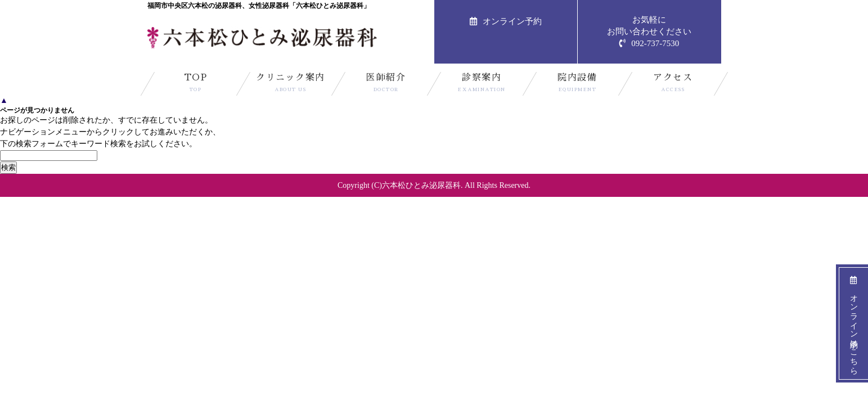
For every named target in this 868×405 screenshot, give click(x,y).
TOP (195, 84)
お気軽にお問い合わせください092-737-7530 (649, 31)
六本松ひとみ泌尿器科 (421, 185)
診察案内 (482, 84)
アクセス (673, 84)
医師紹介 (386, 84)
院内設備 (577, 84)
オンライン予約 (506, 21)
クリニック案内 (291, 84)
